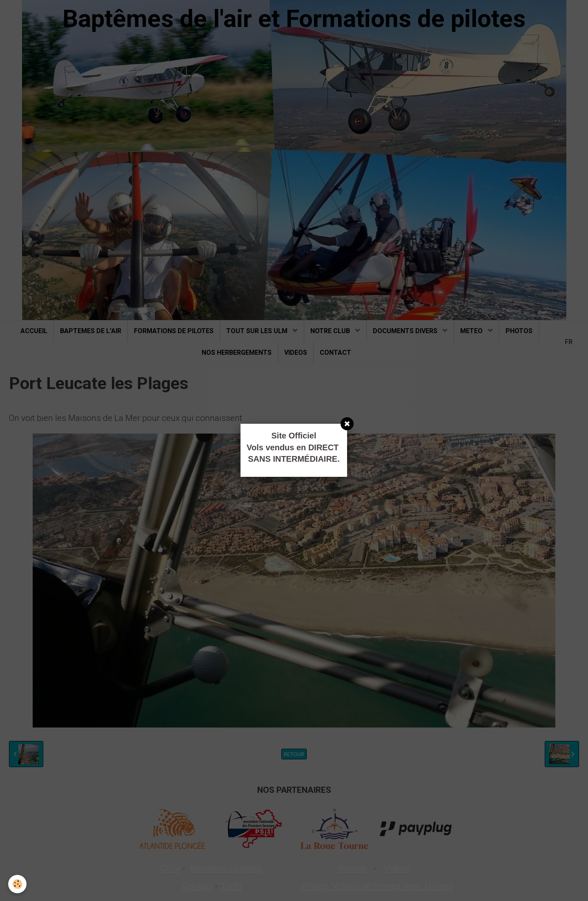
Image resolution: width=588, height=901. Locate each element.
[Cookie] (17, 884)
